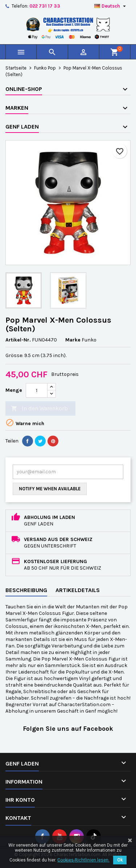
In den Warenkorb (39, 409)
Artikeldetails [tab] (78, 590)
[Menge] (37, 390)
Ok (120, 860)
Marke (73, 340)
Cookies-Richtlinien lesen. (83, 860)
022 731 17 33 (45, 6)
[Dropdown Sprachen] (111, 6)
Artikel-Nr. (18, 340)
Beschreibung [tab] (26, 590)
